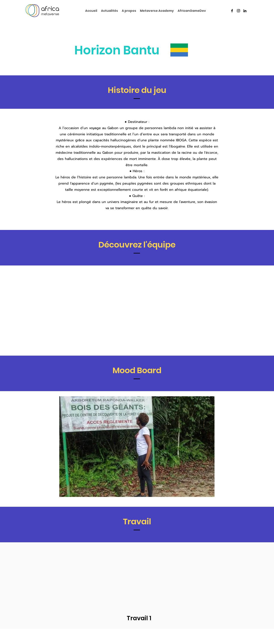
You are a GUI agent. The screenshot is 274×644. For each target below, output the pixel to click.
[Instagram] (238, 11)
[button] (137, 447)
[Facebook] (232, 11)
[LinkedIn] (245, 11)
